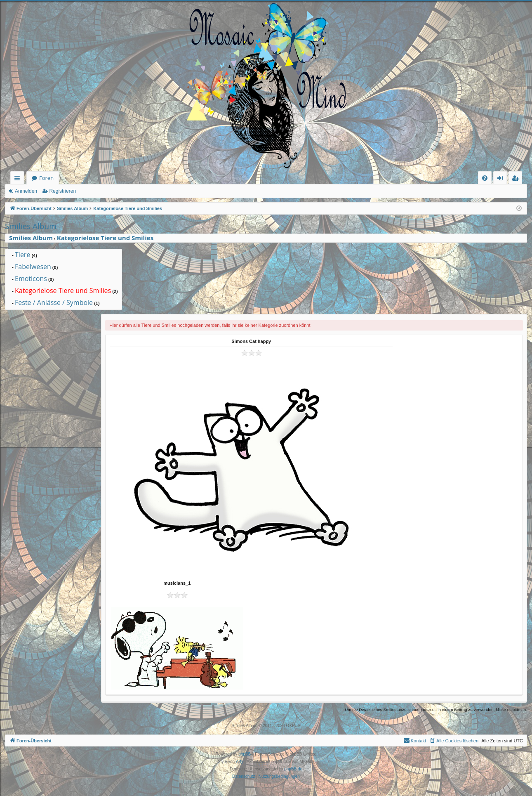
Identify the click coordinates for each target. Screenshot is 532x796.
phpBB (245, 754)
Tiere (22, 255)
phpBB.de (293, 769)
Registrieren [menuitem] (517, 179)
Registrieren (62, 191)
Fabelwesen (33, 267)
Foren (46, 178)
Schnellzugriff (19, 179)
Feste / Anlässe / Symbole (54, 303)
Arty (240, 762)
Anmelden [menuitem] (502, 179)
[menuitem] (485, 178)
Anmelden (26, 191)
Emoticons (31, 279)
